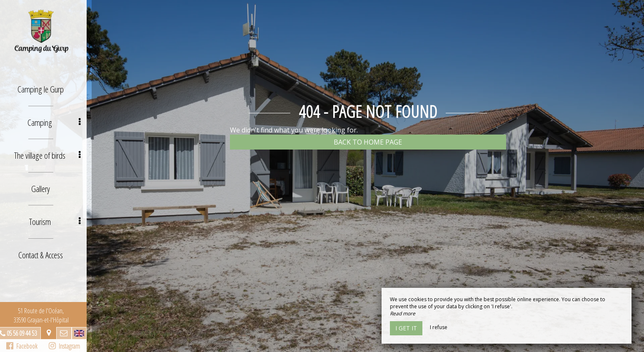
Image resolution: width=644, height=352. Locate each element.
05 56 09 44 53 (27, 333)
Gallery (46, 185)
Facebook (27, 346)
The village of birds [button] (53, 153)
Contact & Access (46, 249)
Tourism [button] (60, 217)
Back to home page (368, 142)
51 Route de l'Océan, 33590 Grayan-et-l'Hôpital (46, 315)
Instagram (69, 346)
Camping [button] (60, 121)
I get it (406, 328)
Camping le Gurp (46, 89)
